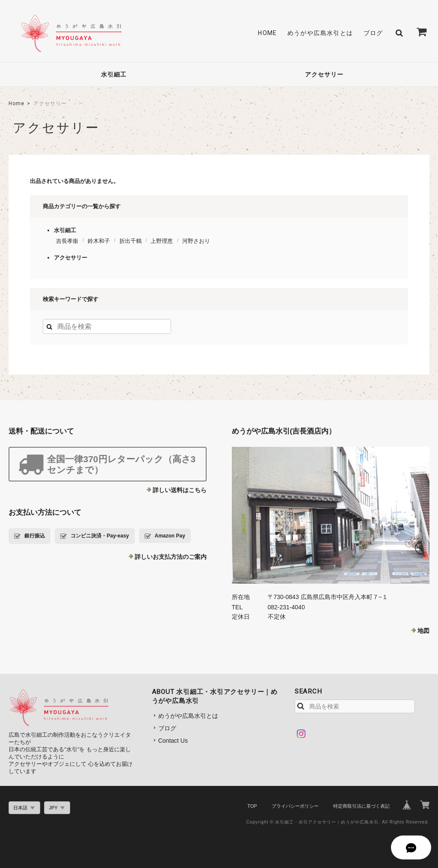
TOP (252, 806)
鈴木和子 (99, 241)
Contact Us (173, 741)
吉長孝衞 (67, 241)
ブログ (373, 33)
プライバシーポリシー (295, 806)
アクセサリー (324, 74)
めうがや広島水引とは (320, 33)
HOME (268, 33)
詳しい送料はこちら (180, 490)
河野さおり (196, 241)
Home (16, 103)
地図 (423, 631)
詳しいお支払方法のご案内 (171, 557)
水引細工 (114, 74)
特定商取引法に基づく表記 (361, 806)
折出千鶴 (130, 241)
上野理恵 (162, 241)
